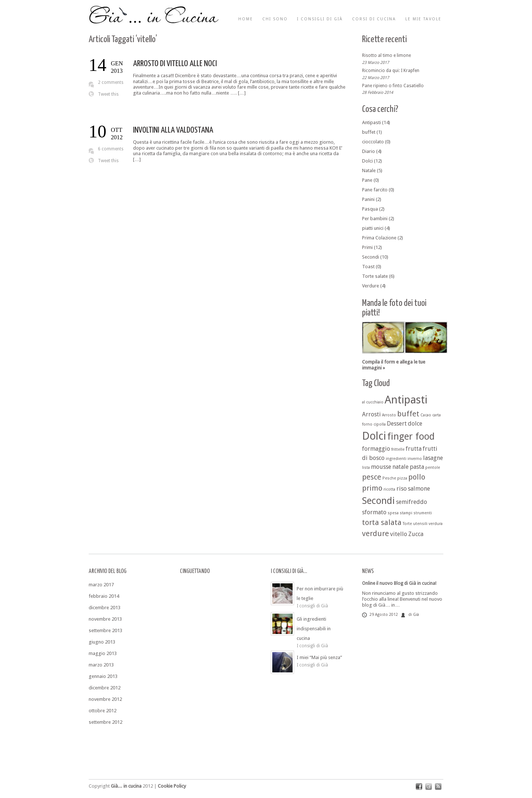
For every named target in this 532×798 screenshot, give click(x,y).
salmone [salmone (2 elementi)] (419, 489)
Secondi (371, 257)
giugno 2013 (102, 642)
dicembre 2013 (105, 608)
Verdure (371, 286)
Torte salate (375, 276)
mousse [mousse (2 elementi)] (381, 467)
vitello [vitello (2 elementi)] (399, 534)
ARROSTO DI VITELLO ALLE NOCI (175, 64)
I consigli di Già (320, 19)
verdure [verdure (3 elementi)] (376, 533)
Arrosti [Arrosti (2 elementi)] (371, 414)
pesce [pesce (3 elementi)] (372, 477)
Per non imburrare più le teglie (320, 594)
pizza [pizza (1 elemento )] (402, 478)
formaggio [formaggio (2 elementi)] (376, 449)
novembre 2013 (105, 619)
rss (438, 787)
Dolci (367, 161)
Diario (369, 151)
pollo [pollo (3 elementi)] (417, 477)
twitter (429, 787)
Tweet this (108, 94)
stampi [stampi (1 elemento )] (406, 513)
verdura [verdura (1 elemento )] (436, 524)
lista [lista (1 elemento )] (366, 468)
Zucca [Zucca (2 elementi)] (416, 534)
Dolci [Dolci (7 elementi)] (374, 436)
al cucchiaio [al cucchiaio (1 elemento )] (373, 402)
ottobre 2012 (103, 711)
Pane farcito (375, 190)
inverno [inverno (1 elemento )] (415, 459)
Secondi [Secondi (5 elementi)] (378, 501)
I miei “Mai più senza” (319, 657)
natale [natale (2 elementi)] (400, 467)
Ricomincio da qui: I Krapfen (391, 71)
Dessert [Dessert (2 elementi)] (397, 424)
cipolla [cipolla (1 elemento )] (380, 424)
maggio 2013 (103, 653)
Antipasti (371, 122)
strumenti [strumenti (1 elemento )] (423, 513)
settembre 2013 (105, 630)
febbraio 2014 (104, 596)
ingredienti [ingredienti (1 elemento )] (396, 459)
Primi (367, 247)
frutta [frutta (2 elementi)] (414, 449)
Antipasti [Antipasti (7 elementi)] (406, 400)
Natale (369, 170)
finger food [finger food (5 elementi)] (411, 436)
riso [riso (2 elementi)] (402, 489)
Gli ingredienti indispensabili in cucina (314, 629)
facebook (419, 787)
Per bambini (375, 219)
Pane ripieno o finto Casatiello (393, 85)
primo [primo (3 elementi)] (372, 488)
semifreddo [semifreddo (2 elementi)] (412, 502)
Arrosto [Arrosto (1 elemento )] (389, 415)
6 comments (111, 149)
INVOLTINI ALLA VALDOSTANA (173, 130)
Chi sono (275, 19)
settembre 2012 (105, 722)
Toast (368, 267)
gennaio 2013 (103, 676)
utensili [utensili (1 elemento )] (420, 524)
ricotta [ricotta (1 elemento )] (389, 489)
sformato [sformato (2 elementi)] (374, 512)
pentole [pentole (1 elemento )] (433, 468)
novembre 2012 (105, 699)
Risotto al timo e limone (386, 55)
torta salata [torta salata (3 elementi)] (382, 522)
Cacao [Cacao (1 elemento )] (426, 415)
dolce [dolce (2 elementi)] (415, 424)
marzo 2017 (101, 585)
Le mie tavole (423, 19)
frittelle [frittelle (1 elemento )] (398, 449)
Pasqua (370, 209)
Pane (367, 180)
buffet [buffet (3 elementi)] (408, 414)
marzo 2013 (101, 665)
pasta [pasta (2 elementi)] (417, 467)
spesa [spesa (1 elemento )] (393, 513)
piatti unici (373, 228)
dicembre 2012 (105, 688)
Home (246, 19)
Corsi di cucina (374, 19)
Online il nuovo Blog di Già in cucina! (399, 583)
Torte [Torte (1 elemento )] (407, 524)
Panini (368, 199)
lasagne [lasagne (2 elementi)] (433, 458)
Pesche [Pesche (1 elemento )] (389, 478)
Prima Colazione (379, 238)
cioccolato (373, 142)
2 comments (111, 82)
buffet (369, 132)
